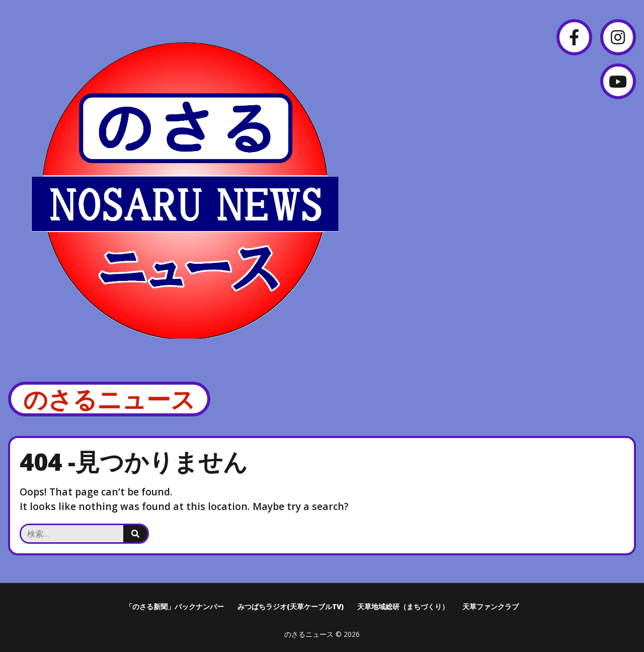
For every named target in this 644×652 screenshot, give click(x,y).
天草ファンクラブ (491, 606)
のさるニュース (109, 399)
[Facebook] (574, 37)
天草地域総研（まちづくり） (403, 606)
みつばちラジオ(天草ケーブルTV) (291, 606)
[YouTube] (618, 81)
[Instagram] (618, 37)
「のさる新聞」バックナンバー (175, 606)
